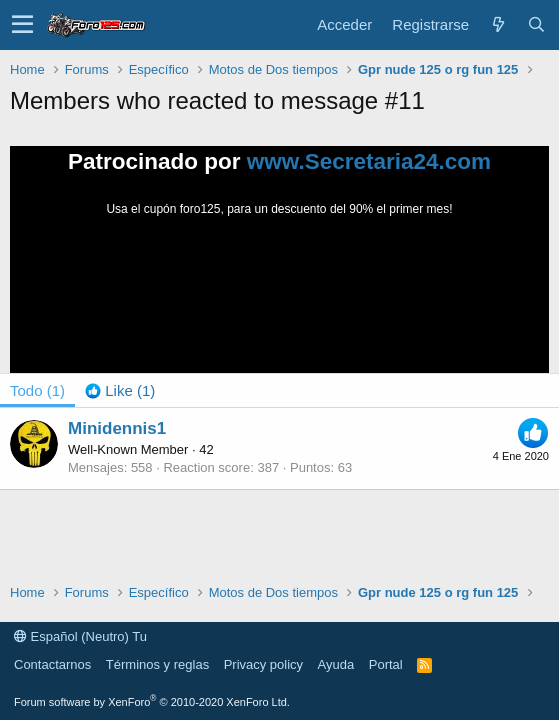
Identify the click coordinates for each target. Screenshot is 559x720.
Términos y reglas (157, 664)
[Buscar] (536, 24)
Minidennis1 (117, 428)
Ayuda (336, 664)
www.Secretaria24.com (369, 161)
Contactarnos (52, 664)
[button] (22, 25)
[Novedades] (498, 24)
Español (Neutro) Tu (80, 636)
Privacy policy (263, 664)
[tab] (120, 390)
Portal (386, 664)
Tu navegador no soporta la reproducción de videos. (280, 293)
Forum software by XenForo (152, 702)
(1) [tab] (37, 390)
